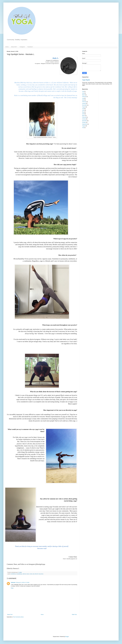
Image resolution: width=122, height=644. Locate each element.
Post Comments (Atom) (18, 617)
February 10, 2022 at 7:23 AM (23, 583)
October (84, 122)
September (85, 124)
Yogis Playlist (86, 80)
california (24, 574)
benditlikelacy (13, 574)
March (84, 95)
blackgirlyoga (19, 574)
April (83, 93)
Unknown (13, 583)
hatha (31, 574)
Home (7, 47)
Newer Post (10, 615)
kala (34, 574)
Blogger (67, 637)
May (83, 112)
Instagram (22, 47)
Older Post (74, 615)
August (84, 107)
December (85, 105)
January (84, 103)
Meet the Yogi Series (39, 574)
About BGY (14, 47)
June (83, 110)
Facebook (30, 47)
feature (28, 574)
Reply (12, 588)
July (83, 91)
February (84, 97)
